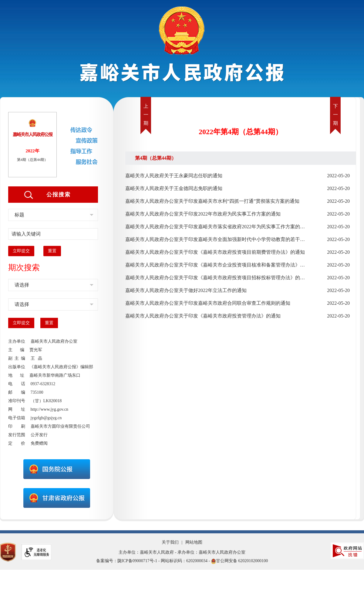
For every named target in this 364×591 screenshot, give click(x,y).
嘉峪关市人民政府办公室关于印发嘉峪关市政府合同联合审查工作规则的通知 (208, 303)
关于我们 (170, 542)
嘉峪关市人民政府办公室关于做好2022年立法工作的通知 (186, 290)
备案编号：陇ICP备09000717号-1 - (128, 561)
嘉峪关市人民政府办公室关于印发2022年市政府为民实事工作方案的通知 (203, 214)
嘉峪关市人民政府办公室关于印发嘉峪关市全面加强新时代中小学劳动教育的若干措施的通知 (215, 239)
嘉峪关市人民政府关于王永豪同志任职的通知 (174, 176)
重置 (52, 251)
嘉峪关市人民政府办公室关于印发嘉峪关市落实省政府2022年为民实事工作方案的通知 (215, 227)
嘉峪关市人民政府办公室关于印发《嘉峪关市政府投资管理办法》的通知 (203, 316)
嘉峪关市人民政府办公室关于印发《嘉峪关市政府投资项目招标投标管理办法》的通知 (215, 278)
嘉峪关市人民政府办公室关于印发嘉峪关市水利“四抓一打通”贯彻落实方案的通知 (212, 201)
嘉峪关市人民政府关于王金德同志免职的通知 (174, 188)
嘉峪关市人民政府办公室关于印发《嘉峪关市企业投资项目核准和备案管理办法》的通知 (215, 265)
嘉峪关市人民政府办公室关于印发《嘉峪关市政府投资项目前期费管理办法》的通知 (215, 252)
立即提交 (21, 251)
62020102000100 (253, 561)
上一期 (146, 115)
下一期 (335, 115)
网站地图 (194, 542)
